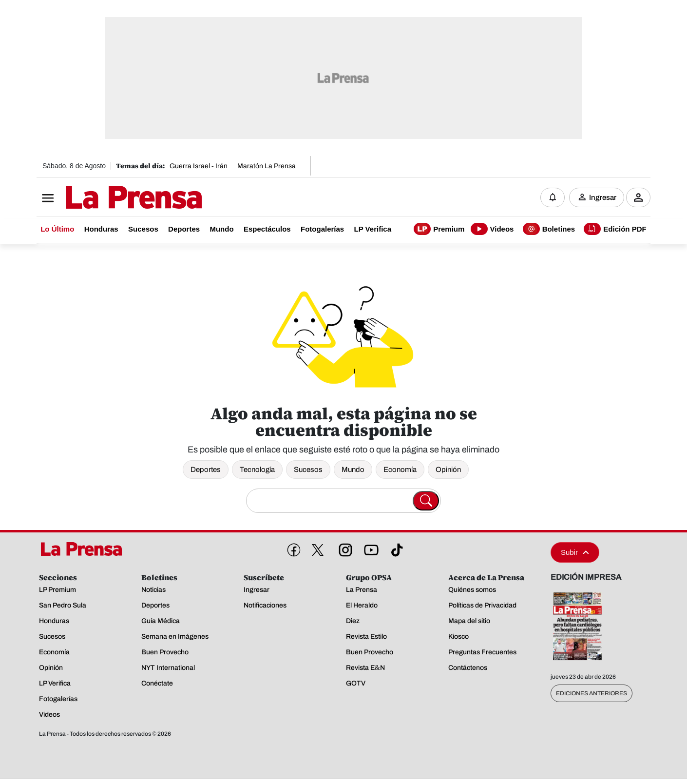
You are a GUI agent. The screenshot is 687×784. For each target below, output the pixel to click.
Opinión (448, 470)
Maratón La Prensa (267, 166)
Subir (575, 552)
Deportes (206, 470)
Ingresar (603, 197)
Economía (400, 470)
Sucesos (308, 470)
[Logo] (110, 198)
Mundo (353, 470)
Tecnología (257, 470)
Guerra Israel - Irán (199, 166)
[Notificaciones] (553, 197)
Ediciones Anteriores (592, 693)
